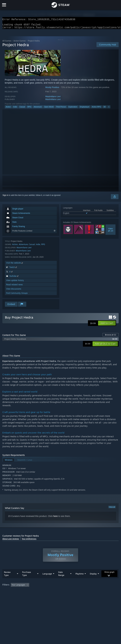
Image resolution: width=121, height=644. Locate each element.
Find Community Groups (17, 295)
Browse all (111, 337)
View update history (15, 282)
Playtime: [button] (75, 591)
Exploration (73, 109)
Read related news (14, 286)
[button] (107, 325)
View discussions (14, 291)
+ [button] (109, 109)
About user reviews (11, 541)
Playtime (79, 580)
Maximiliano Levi (53, 98)
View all (112, 509)
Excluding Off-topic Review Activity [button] (50, 591)
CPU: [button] (27, 595)
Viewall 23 (110, 231)
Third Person (61, 109)
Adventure (38, 109)
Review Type (7, 580)
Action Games (20, 43)
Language (47, 580)
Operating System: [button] (11, 595)
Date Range (61, 580)
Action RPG (96, 109)
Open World (49, 109)
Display (93, 580)
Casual (22, 109)
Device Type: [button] (52, 595)
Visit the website (15, 265)
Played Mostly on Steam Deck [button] (97, 591)
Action (8, 109)
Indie (15, 109)
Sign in (5, 197)
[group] (60, 593)
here (56, 518)
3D (105, 109)
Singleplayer (85, 109)
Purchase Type (26, 580)
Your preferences (29, 541)
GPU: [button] (38, 595)
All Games (7, 43)
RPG (29, 109)
